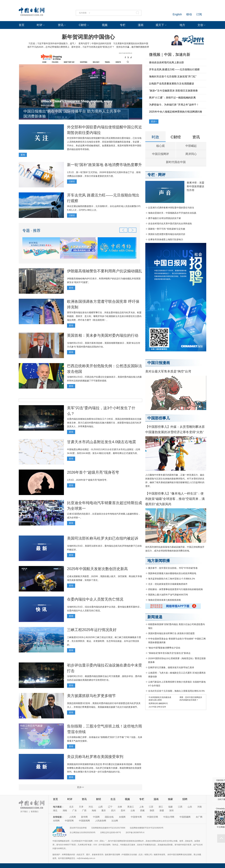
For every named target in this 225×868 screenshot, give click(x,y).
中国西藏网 (185, 817)
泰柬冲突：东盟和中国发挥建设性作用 (195, 186)
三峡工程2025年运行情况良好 (92, 630)
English (177, 14)
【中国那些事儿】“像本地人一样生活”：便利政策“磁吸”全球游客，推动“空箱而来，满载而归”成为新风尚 (175, 499)
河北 (91, 807)
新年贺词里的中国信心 (88, 37)
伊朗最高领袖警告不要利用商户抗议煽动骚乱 (105, 271)
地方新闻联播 (159, 561)
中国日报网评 (160, 154)
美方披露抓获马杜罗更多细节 (91, 696)
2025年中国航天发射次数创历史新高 (97, 569)
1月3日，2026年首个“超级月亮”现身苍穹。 (88, 480)
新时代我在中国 (176, 162)
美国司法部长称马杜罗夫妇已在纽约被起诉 (103, 538)
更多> (154, 121)
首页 (22, 25)
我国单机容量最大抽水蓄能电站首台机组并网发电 (172, 573)
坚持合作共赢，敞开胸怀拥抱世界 (133, 47)
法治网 (115, 821)
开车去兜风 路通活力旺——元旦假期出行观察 (174, 69)
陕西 (152, 810)
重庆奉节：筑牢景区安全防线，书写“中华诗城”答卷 (173, 568)
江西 (180, 807)
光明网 (56, 821)
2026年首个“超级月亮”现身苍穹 (93, 472)
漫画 (141, 25)
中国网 (96, 817)
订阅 (199, 14)
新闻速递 (155, 617)
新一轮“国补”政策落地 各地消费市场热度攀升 (104, 165)
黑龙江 (131, 807)
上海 (141, 807)
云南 (133, 810)
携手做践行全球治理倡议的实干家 (165, 218)
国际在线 (109, 817)
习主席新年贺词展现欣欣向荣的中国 (131, 43)
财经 (99, 799)
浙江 (161, 807)
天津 (81, 807)
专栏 (123, 25)
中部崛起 (191, 146)
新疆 (162, 810)
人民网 (72, 817)
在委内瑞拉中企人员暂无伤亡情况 (95, 599)
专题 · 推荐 (31, 230)
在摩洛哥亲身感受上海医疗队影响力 (166, 239)
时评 (40, 25)
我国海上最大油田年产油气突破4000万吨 (168, 595)
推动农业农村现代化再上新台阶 (167, 62)
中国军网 (69, 821)
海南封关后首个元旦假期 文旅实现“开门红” (173, 77)
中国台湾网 (169, 817)
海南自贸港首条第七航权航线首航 (165, 600)
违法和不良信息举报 (78, 828)
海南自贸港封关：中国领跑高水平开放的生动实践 (172, 213)
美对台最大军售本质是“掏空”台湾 (168, 371)
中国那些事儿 (159, 418)
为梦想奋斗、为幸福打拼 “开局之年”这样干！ (174, 105)
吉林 (120, 807)
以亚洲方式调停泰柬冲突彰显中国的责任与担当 (171, 208)
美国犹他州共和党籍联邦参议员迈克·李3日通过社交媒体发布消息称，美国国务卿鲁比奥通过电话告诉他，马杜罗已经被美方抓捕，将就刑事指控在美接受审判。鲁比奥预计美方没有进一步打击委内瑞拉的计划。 (104, 768)
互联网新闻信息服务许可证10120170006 (108, 828)
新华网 (84, 817)
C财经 (83, 25)
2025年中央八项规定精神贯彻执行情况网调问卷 (176, 112)
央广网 (199, 817)
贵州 (123, 810)
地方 (182, 25)
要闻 (23, 155)
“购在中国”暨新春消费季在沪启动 (164, 648)
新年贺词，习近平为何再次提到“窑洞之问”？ (93, 47)
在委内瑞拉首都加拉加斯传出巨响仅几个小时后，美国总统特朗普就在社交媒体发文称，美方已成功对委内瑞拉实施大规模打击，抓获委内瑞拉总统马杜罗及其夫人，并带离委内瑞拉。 (104, 423)
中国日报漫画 (159, 363)
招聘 (185, 799)
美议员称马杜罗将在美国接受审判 (95, 757)
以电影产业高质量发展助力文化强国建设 (172, 84)
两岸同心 (191, 154)
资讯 (61, 25)
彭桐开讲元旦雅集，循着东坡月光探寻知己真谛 (171, 667)
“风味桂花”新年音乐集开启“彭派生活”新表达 (169, 653)
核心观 (160, 146)
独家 (170, 799)
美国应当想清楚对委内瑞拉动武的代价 (167, 234)
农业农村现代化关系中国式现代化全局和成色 (170, 224)
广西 (84, 810)
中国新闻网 (84, 821)
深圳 (171, 810)
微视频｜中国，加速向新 (170, 54)
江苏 (151, 807)
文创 (200, 25)
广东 (75, 810)
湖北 (55, 810)
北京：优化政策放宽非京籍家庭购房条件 (168, 584)
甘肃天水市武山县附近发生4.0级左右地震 (101, 442)
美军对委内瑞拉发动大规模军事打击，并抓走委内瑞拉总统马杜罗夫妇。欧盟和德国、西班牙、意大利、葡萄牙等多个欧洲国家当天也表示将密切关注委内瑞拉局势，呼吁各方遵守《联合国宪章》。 (104, 316)
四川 (113, 810)
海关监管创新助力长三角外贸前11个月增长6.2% (171, 579)
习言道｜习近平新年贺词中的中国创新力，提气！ (52, 43)
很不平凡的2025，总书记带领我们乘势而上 (49, 47)
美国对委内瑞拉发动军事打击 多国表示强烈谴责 (171, 633)
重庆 (104, 810)
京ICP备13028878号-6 (135, 833)
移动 (189, 14)
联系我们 (35, 812)
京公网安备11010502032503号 (83, 833)
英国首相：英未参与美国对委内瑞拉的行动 (103, 335)
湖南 (65, 810)
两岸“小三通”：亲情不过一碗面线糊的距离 (172, 98)
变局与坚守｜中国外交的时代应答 (95, 43)
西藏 (142, 810)
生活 (113, 799)
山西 (100, 807)
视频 (105, 25)
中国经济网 (152, 817)
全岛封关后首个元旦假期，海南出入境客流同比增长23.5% (176, 691)
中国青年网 (136, 817)
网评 (162, 175)
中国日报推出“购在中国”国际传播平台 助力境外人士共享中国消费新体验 (72, 114)
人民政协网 (101, 821)
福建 (170, 807)
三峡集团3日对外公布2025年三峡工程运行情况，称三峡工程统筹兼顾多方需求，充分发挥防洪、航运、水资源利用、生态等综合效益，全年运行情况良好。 (104, 641)
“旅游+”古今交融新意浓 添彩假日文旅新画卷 (173, 91)
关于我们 (24, 812)
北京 (71, 807)
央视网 (122, 817)
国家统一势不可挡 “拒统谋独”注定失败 (167, 229)
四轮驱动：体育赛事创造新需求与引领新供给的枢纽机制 (175, 589)
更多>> (80, 787)
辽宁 (110, 807)
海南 (94, 810)
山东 (190, 807)
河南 (200, 807)
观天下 (160, 25)
